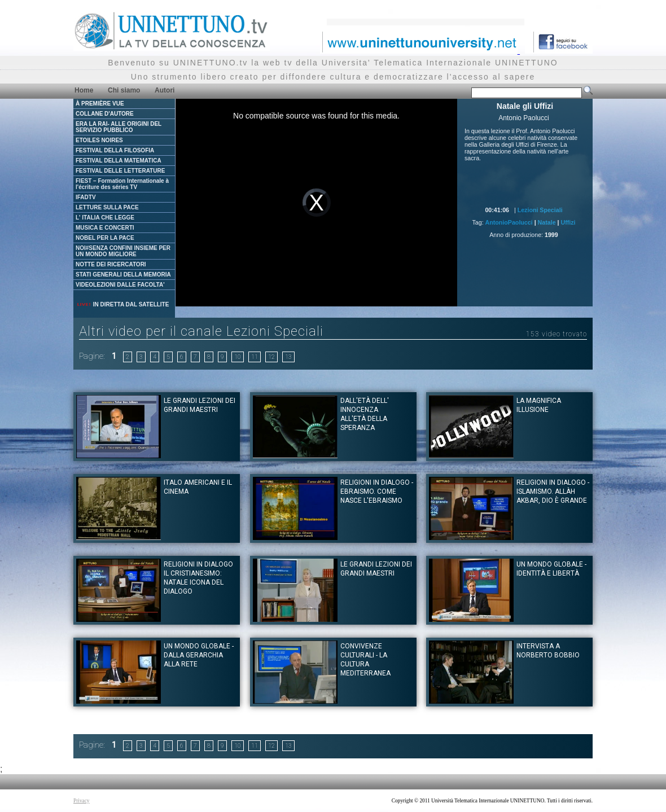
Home (84, 90)
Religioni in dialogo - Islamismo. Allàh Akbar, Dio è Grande (553, 491)
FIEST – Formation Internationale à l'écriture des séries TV (122, 184)
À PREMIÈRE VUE (100, 104)
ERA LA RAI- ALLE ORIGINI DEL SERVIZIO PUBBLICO (119, 127)
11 (255, 357)
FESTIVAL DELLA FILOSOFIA (115, 150)
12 (271, 357)
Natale (547, 222)
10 (238, 357)
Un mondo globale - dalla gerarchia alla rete (199, 655)
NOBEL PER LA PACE (105, 238)
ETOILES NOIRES (99, 140)
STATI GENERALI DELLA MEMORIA (123, 275)
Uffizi (568, 222)
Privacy (82, 801)
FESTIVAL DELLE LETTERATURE (120, 171)
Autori (165, 90)
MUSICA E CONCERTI (105, 228)
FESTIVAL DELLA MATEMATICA (119, 161)
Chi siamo (124, 90)
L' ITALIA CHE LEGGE (105, 218)
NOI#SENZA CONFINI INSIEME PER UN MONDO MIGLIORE (123, 251)
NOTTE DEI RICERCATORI (111, 264)
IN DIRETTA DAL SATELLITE (122, 304)
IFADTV (86, 197)
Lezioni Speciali (540, 210)
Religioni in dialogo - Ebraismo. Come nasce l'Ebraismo (377, 491)
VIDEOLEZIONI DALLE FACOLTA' (120, 285)
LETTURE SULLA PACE (107, 207)
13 (288, 357)
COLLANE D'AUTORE (105, 114)
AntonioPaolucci (509, 222)
